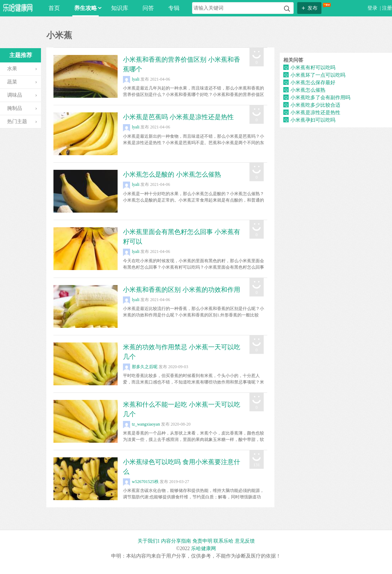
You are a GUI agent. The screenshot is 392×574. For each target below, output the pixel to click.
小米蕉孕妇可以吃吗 (313, 120)
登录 (373, 8)
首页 (54, 8)
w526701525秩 (141, 482)
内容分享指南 (176, 541)
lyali (131, 79)
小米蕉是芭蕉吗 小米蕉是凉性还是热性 (178, 117)
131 (257, 465)
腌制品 (15, 108)
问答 (148, 8)
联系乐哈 (223, 541)
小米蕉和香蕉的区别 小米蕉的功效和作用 (182, 290)
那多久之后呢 (140, 367)
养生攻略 (86, 8)
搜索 (287, 9)
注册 (387, 8)
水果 (12, 69)
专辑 (174, 8)
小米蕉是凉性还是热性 (315, 113)
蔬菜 (12, 82)
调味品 (15, 95)
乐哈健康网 (203, 548)
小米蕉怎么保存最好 (313, 83)
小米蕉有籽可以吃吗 (313, 68)
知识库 (120, 8)
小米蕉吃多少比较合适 (315, 105)
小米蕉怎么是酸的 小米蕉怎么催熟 (172, 174)
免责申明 (202, 541)
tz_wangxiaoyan (141, 424)
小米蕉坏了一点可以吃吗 (318, 75)
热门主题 (17, 121)
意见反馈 (245, 541)
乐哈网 (18, 8)
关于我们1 (149, 541)
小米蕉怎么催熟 (308, 90)
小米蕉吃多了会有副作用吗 (320, 98)
